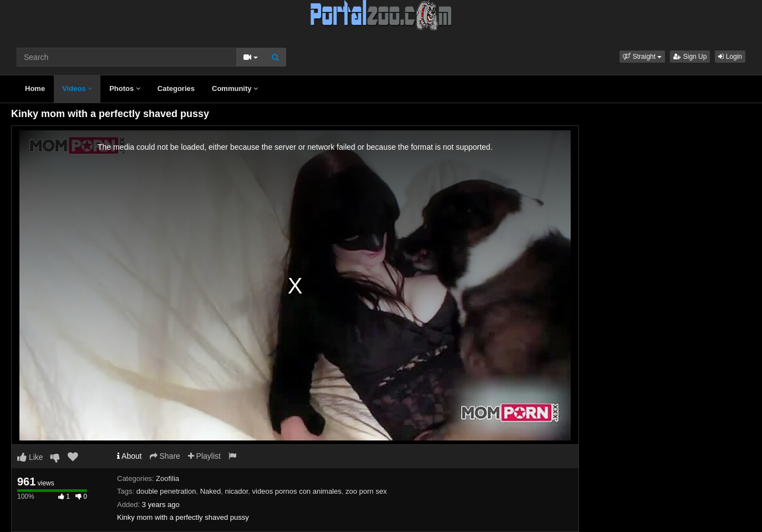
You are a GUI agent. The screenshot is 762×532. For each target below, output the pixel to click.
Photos (125, 88)
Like (30, 457)
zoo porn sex (366, 491)
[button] (642, 57)
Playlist (204, 456)
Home (35, 88)
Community (235, 88)
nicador (236, 491)
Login (730, 57)
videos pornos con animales (297, 491)
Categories (176, 88)
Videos (77, 88)
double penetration (166, 491)
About (129, 456)
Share (165, 456)
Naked (211, 491)
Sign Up (690, 57)
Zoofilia (167, 478)
